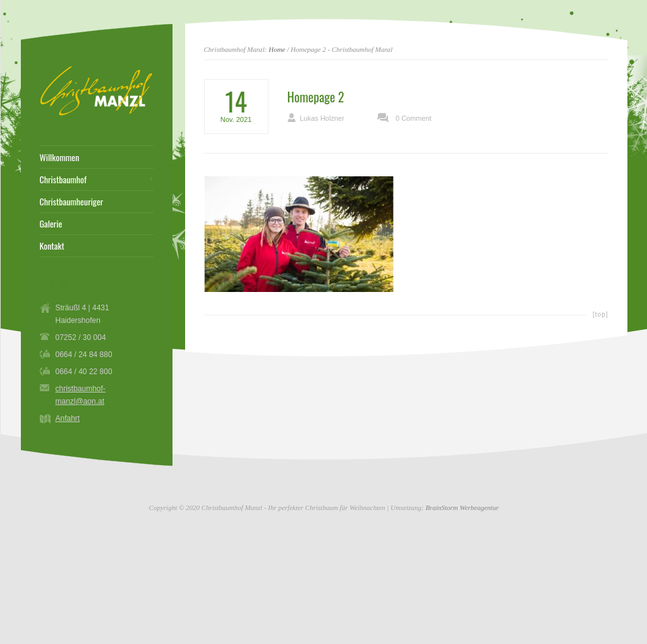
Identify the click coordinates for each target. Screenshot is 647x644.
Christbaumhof (63, 179)
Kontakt (52, 246)
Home (277, 49)
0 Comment (414, 118)
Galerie (51, 224)
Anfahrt (68, 418)
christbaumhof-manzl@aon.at (81, 395)
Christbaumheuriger (72, 202)
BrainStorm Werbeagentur (462, 507)
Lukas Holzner (322, 118)
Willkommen (60, 157)
